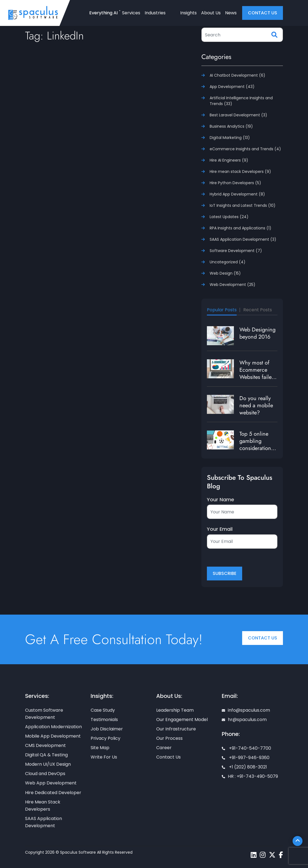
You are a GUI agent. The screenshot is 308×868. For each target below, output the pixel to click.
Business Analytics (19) (231, 126)
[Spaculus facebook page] (281, 855)
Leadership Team (175, 710)
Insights (188, 13)
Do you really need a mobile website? (256, 405)
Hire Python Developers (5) (235, 183)
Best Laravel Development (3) (238, 115)
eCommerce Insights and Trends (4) (245, 149)
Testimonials (104, 720)
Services (131, 13)
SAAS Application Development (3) (243, 239)
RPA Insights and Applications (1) (241, 228)
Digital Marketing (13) (230, 138)
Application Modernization (53, 727)
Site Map (100, 748)
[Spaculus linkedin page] (254, 855)
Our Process (169, 738)
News (231, 13)
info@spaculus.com (246, 710)
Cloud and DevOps (45, 774)
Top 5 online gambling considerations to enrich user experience (256, 448)
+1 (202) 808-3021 (244, 767)
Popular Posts (222, 310)
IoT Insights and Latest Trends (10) (243, 205)
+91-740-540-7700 (246, 748)
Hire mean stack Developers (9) (240, 172)
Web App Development (51, 783)
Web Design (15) (225, 273)
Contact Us (263, 638)
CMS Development (45, 745)
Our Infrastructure (176, 729)
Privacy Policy (106, 738)
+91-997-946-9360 (246, 758)
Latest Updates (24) (229, 217)
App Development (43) (232, 87)
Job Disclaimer (107, 729)
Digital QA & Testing (46, 755)
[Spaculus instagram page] (263, 855)
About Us (211, 13)
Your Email (220, 529)
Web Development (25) (233, 285)
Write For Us (104, 757)
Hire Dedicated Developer (53, 793)
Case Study (103, 710)
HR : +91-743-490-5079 (250, 776)
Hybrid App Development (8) (237, 194)
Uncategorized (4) (228, 262)
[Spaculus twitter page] (272, 855)
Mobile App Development (53, 736)
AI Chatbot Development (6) (237, 75)
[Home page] (33, 13)
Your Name (221, 500)
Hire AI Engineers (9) (229, 160)
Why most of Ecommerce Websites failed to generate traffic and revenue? (257, 381)
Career (164, 748)
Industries (155, 13)
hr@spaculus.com (244, 720)
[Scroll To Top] (298, 841)
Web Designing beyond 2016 (257, 333)
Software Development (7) (236, 251)
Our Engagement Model (182, 720)
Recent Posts (258, 310)
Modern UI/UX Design (48, 764)
